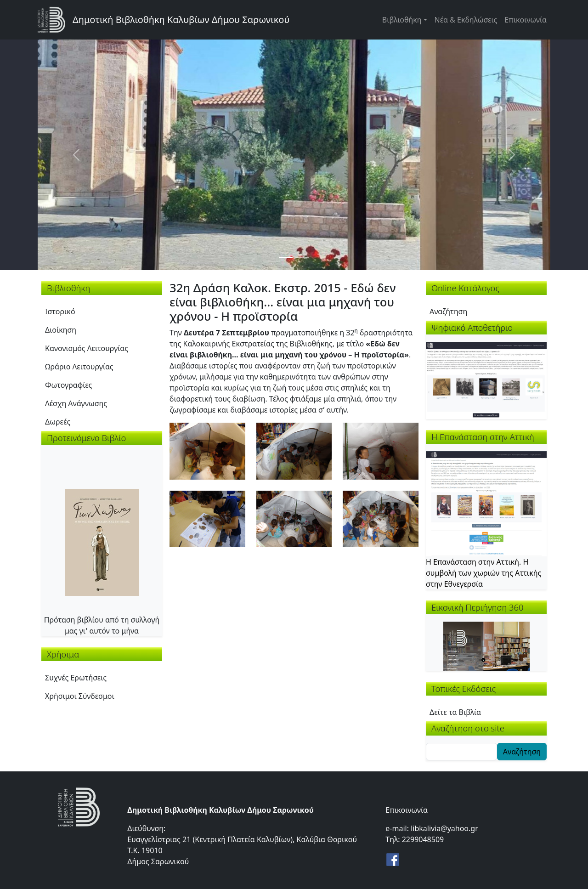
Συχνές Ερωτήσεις (76, 678)
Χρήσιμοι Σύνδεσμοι (80, 696)
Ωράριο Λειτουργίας (79, 367)
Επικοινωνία (526, 20)
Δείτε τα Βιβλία (455, 712)
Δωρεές (58, 422)
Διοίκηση (61, 330)
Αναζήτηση (448, 311)
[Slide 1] (286, 258)
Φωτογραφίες (68, 385)
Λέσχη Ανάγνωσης (76, 403)
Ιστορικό (60, 311)
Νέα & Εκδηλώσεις (466, 20)
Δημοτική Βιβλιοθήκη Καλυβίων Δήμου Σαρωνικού (181, 20)
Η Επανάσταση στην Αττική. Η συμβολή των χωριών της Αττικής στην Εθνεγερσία (483, 573)
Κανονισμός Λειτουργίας (87, 348)
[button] (207, 450)
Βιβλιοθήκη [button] (402, 20)
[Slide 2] (302, 258)
